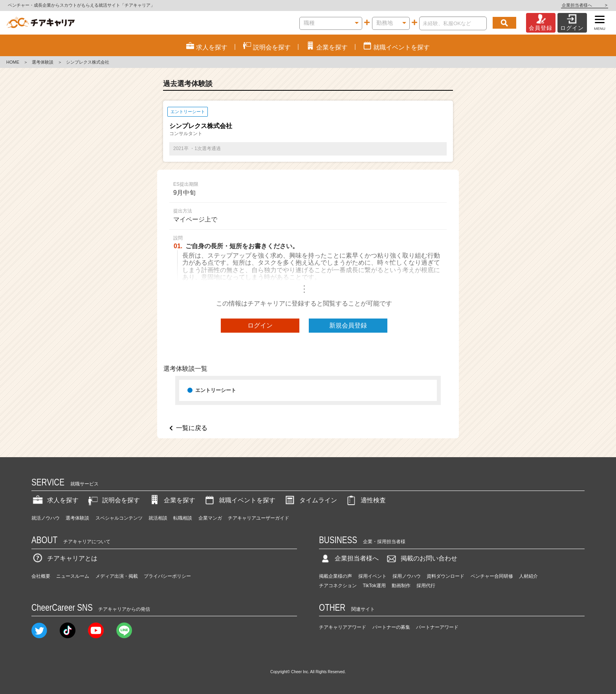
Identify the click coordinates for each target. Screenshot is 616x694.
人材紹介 (528, 576)
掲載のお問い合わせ (421, 558)
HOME (13, 62)
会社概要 (41, 576)
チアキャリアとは (64, 558)
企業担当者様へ (585, 5)
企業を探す (172, 500)
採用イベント (372, 576)
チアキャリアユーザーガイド (258, 518)
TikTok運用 (374, 586)
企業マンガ (210, 518)
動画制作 (401, 586)
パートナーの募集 (391, 627)
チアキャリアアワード (343, 627)
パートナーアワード (437, 627)
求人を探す (55, 500)
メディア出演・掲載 (117, 576)
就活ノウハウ (46, 518)
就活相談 (158, 518)
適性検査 (365, 500)
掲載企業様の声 (335, 576)
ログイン (260, 325)
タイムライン (310, 500)
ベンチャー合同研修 (492, 576)
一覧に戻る (192, 428)
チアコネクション (338, 586)
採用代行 (426, 586)
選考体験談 (43, 62)
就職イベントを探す (239, 500)
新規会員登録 (348, 325)
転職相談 (183, 518)
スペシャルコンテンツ (119, 518)
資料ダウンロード (445, 576)
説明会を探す (113, 500)
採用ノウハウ (407, 576)
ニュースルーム (73, 576)
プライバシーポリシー (167, 576)
